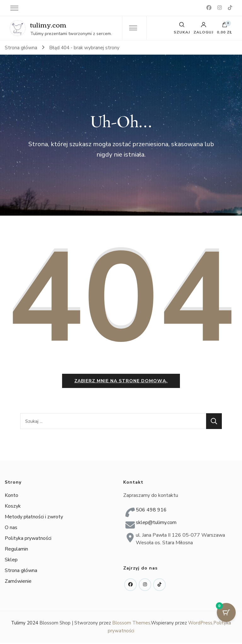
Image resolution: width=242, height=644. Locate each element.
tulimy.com (48, 24)
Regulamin (16, 551)
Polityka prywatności (28, 540)
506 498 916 (151, 511)
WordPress (200, 624)
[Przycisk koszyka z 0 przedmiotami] (226, 612)
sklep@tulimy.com (156, 524)
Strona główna (21, 572)
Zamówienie (18, 583)
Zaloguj (203, 28)
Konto (12, 497)
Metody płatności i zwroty (34, 518)
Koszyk (13, 508)
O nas (11, 529)
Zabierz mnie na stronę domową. (121, 382)
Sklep (11, 561)
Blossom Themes (131, 624)
